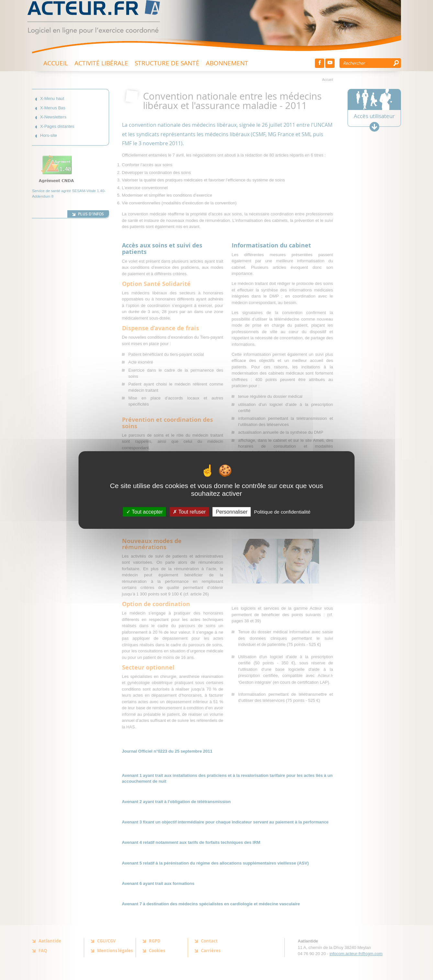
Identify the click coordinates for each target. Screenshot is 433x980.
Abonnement (227, 63)
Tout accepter (144, 512)
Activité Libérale (101, 63)
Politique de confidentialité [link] (282, 512)
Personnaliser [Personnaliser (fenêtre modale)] (232, 512)
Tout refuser (189, 512)
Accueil (56, 63)
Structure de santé (167, 63)
